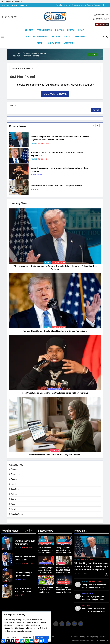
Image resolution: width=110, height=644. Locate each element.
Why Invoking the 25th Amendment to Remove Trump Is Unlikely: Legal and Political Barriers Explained (79, 5)
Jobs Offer (80, 37)
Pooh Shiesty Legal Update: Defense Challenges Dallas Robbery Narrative (55, 393)
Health (82, 30)
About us (68, 43)
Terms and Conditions (80, 640)
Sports (71, 30)
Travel (67, 37)
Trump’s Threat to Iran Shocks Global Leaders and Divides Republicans (55, 331)
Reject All (27, 638)
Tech (27, 37)
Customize (12, 638)
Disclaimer (104, 636)
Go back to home (55, 94)
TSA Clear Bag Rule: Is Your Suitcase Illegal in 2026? (46, 590)
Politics (59, 30)
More (40, 43)
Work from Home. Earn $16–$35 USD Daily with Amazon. (57, 186)
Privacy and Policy (78, 636)
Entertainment (41, 37)
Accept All (42, 638)
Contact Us (54, 43)
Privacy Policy (93, 636)
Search (13, 105)
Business (14, 469)
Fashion (56, 37)
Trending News (44, 30)
